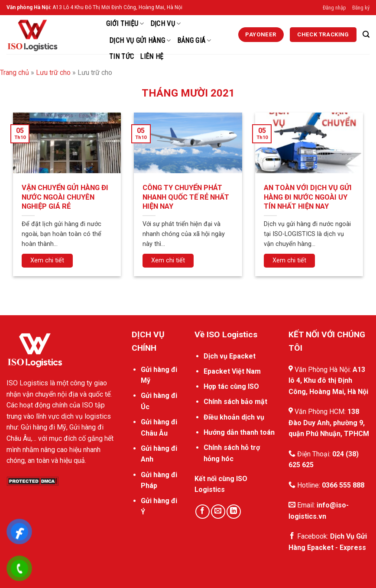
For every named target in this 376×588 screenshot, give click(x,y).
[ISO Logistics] (50, 35)
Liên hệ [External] (152, 57)
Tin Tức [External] (122, 57)
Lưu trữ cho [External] (53, 73)
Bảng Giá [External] (194, 41)
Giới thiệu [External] (125, 24)
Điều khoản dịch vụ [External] (234, 417)
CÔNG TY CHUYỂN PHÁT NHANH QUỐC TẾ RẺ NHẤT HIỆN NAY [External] (186, 197)
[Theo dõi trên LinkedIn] (234, 512)
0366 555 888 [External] (343, 485)
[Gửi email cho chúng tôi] (218, 512)
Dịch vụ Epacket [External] (230, 356)
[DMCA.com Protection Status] (32, 481)
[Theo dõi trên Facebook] (203, 512)
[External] (261, 35)
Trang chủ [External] (15, 73)
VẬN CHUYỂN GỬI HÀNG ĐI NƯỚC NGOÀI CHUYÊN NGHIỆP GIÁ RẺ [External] (65, 197)
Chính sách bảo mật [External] (235, 402)
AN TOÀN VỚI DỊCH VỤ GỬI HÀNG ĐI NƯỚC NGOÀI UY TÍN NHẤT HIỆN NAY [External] (308, 197)
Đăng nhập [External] (334, 8)
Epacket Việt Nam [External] (232, 371)
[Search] (366, 34)
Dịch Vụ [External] (166, 24)
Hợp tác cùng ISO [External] (231, 386)
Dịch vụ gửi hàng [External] (140, 41)
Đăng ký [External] (361, 8)
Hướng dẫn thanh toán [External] (239, 432)
